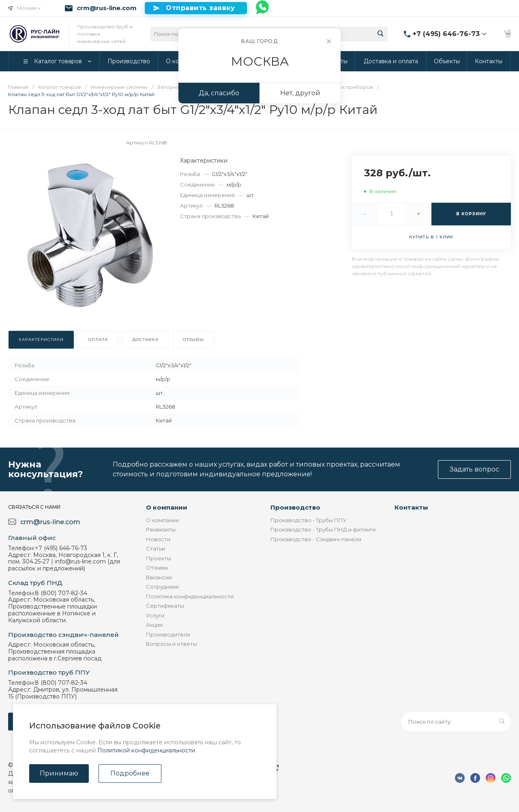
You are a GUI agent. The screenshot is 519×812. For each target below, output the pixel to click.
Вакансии (159, 577)
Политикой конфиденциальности (146, 750)
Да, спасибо (219, 93)
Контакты (411, 507)
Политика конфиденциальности (190, 596)
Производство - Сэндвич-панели (316, 539)
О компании (167, 507)
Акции (154, 625)
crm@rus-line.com (107, 8)
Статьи (155, 548)
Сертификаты (165, 606)
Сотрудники (162, 587)
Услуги (155, 615)
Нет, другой (300, 93)
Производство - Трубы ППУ (309, 520)
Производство (295, 507)
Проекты (159, 558)
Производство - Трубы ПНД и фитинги (323, 529)
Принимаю (59, 773)
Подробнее (130, 773)
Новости (158, 539)
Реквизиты (161, 529)
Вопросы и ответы (172, 644)
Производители (168, 634)
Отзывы (157, 568)
